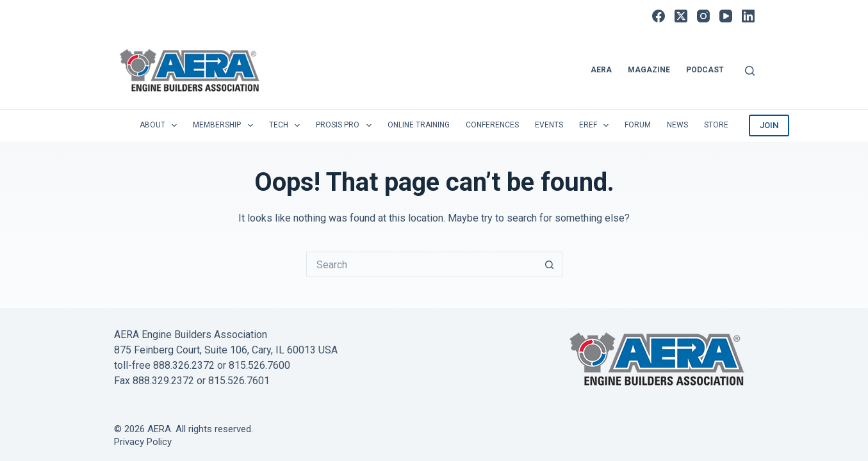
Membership (225, 125)
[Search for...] (422, 264)
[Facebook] (659, 16)
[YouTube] (726, 16)
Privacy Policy (143, 442)
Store (716, 125)
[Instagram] (703, 16)
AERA (601, 70)
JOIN (769, 125)
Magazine (649, 70)
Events (549, 125)
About (161, 125)
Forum (638, 125)
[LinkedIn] (748, 16)
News (677, 125)
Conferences (492, 125)
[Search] (750, 71)
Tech (287, 125)
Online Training (419, 125)
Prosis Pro (346, 125)
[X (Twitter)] (681, 16)
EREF (596, 125)
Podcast (705, 70)
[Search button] (550, 264)
